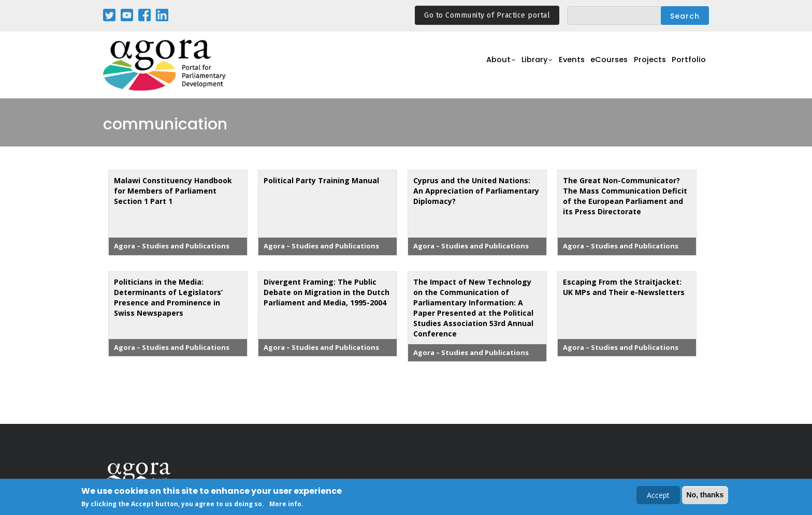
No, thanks (705, 496)
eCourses (600, 65)
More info (285, 505)
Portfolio (687, 65)
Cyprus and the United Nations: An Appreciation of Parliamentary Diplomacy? (476, 191)
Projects (645, 65)
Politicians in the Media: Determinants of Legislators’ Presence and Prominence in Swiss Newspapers (168, 297)
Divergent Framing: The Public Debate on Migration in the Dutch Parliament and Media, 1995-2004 (327, 292)
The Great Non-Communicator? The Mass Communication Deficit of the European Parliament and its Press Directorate (625, 196)
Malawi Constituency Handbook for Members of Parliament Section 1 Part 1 (173, 191)
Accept (658, 496)
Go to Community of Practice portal (487, 15)
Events (559, 65)
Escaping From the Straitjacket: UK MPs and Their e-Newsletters (624, 287)
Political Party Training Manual (321, 180)
